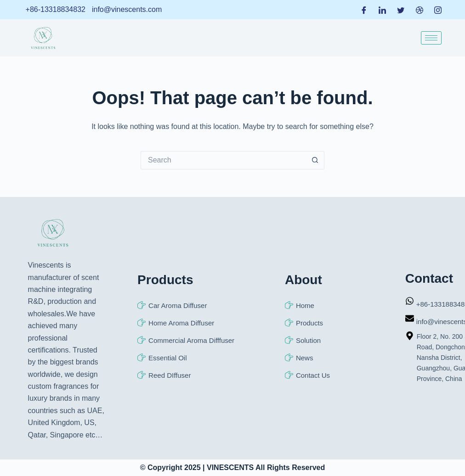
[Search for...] (223, 160)
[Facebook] (364, 10)
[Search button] (315, 160)
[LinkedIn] (382, 10)
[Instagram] (438, 10)
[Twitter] (401, 10)
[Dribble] (420, 10)
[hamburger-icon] (431, 38)
